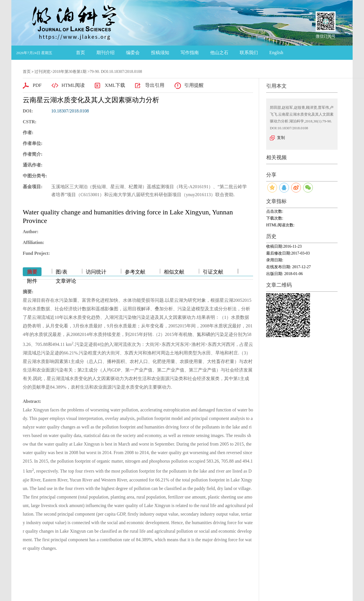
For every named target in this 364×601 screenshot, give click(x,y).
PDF (37, 85)
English (276, 53)
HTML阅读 (73, 85)
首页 (80, 53)
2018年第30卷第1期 (70, 72)
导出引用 (155, 85)
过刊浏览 (42, 72)
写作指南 (190, 53)
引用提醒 (194, 85)
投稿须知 (160, 53)
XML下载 (115, 85)
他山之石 (219, 53)
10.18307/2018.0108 (70, 111)
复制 (281, 138)
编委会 (133, 53)
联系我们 (249, 53)
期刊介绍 (106, 53)
